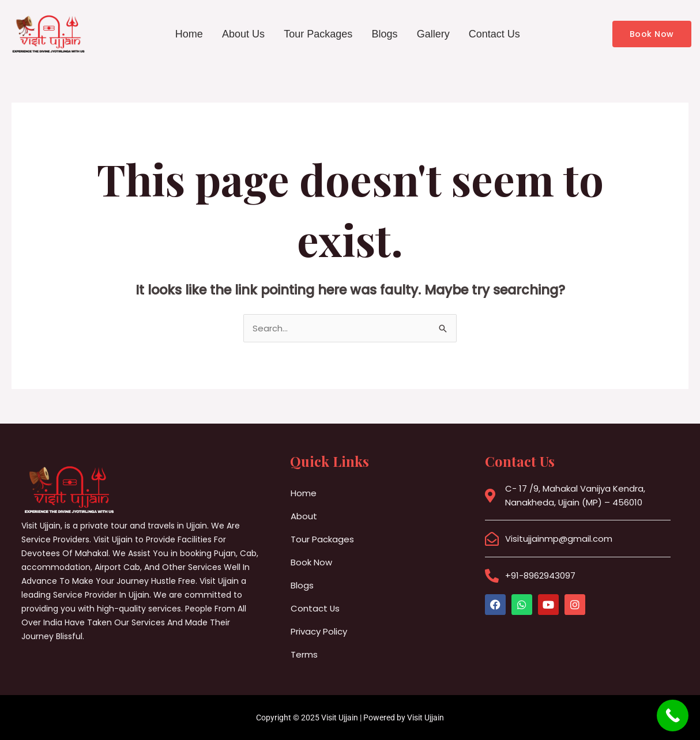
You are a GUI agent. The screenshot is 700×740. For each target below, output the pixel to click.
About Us (243, 34)
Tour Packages (318, 34)
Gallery (434, 34)
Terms (304, 654)
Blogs (385, 34)
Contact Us (496, 34)
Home (188, 34)
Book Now (311, 562)
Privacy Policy (319, 631)
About (304, 516)
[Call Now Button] (673, 716)
